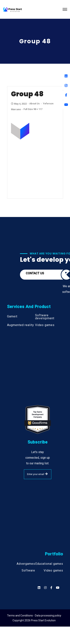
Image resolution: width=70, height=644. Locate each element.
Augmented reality (21, 325)
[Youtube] (66, 105)
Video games (45, 325)
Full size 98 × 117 (33, 109)
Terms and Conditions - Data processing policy (34, 616)
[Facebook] (66, 95)
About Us (34, 104)
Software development (45, 317)
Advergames (26, 564)
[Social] (58, 588)
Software (28, 571)
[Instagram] (66, 86)
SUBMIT (46, 474)
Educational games (49, 564)
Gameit (12, 316)
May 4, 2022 (19, 104)
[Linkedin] (66, 76)
